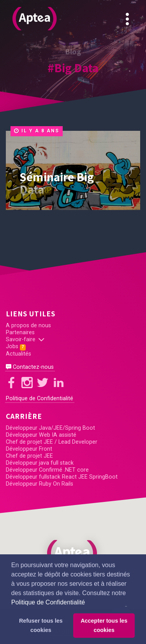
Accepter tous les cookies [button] (104, 625)
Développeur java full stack (40, 463)
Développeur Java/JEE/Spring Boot (50, 428)
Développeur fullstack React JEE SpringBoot (62, 477)
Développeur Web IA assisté (41, 435)
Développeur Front (29, 449)
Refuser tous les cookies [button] (41, 625)
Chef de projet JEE (29, 456)
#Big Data (73, 68)
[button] (73, 553)
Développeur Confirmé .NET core (47, 470)
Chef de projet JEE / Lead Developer (52, 442)
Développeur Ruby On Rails (40, 484)
